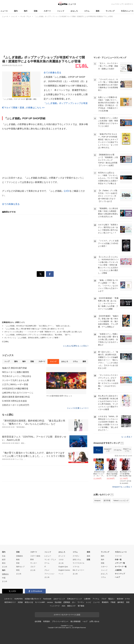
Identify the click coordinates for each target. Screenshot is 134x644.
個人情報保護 (75, 621)
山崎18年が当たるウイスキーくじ (18, 393)
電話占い (111, 599)
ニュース (4, 11)
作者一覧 (118, 560)
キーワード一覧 (121, 567)
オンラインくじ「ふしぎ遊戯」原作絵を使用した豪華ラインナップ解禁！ (32, 338)
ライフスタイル (78, 563)
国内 (16, 11)
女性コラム (77, 560)
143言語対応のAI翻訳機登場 (15, 389)
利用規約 (47, 621)
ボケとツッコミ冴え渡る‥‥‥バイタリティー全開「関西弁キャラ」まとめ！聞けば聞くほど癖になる (43, 332)
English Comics (64, 570)
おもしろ (74, 11)
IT (45, 567)
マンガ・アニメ (50, 560)
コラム (87, 11)
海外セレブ (20, 567)
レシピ (89, 602)
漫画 (98, 11)
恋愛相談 (67, 602)
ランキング (110, 11)
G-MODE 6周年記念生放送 (14, 401)
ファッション (49, 574)
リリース (118, 556)
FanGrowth (47, 599)
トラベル (76, 567)
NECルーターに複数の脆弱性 (16, 372)
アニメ (98, 450)
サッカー (34, 563)
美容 (128, 602)
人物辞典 (118, 570)
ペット (61, 574)
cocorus (50, 602)
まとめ (5, 567)
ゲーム (47, 563)
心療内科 (87, 599)
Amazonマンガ (108, 450)
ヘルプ (117, 577)
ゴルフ (33, 567)
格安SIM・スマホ (123, 599)
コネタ (61, 560)
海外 (26, 11)
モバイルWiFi (40, 602)
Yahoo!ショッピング (121, 500)
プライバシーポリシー (60, 621)
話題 (88, 560)
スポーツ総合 (35, 556)
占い (74, 602)
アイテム (96, 599)
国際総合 (5, 574)
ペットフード (55, 606)
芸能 (36, 11)
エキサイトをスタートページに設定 (67, 615)
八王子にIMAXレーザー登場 (15, 384)
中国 (4, 578)
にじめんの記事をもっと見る (76, 346)
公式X (67, 191)
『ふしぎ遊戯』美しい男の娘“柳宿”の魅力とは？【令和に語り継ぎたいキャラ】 (34, 329)
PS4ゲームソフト (127, 450)
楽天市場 (107, 500)
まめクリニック (59, 599)
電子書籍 (81, 606)
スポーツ (47, 11)
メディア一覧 (120, 563)
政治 (4, 563)
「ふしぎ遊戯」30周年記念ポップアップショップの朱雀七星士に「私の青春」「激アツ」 (38, 335)
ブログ (104, 599)
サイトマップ (120, 574)
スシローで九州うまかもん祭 (16, 380)
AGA (63, 606)
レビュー (48, 556)
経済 (4, 560)
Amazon (97, 500)
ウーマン (81, 602)
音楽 (18, 563)
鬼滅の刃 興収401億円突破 (14, 368)
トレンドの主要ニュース (78, 408)
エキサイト (129, 4)
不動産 (113, 602)
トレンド (61, 11)
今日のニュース (127, 11)
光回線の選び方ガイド (33, 599)
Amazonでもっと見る (121, 487)
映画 (18, 560)
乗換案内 (105, 602)
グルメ (47, 570)
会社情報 (38, 621)
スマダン (76, 556)
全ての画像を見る (52, 73)
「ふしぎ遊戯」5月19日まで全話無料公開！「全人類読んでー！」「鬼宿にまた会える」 (38, 326)
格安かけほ (29, 602)
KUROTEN (19, 599)
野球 (32, 560)
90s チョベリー (78, 570)
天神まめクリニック (74, 599)
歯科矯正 (121, 602)
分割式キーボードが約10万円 (16, 405)
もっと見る (127, 437)
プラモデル (118, 450)
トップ (7, 361)
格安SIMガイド (10, 602)
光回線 (20, 602)
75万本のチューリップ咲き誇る (17, 376)
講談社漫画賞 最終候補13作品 (16, 397)
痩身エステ (71, 606)
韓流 (18, 570)
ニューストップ (117, 4)
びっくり (62, 556)
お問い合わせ (94, 621)
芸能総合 (20, 556)
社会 (4, 556)
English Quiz (63, 567)
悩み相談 (58, 602)
